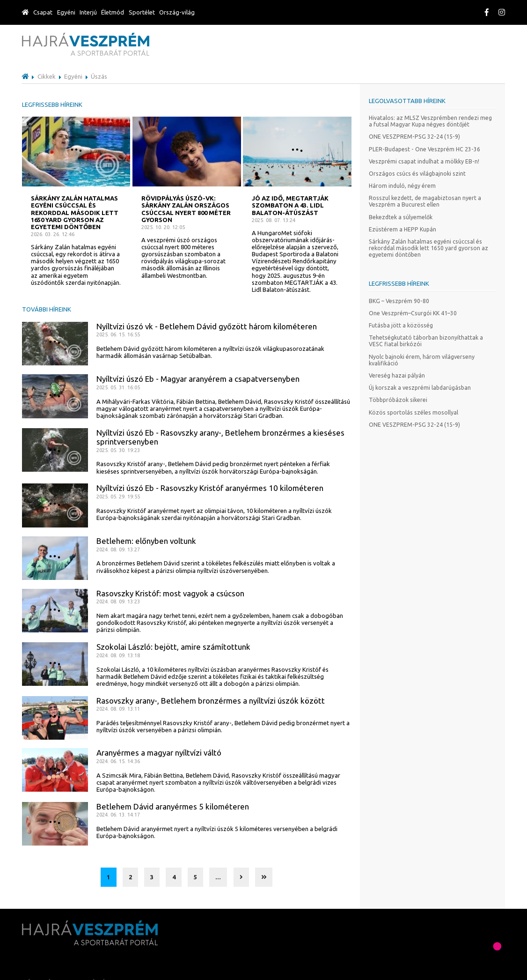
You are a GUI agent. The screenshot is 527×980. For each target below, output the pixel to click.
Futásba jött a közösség (401, 325)
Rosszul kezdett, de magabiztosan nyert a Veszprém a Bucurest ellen (425, 201)
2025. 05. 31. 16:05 (118, 387)
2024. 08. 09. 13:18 (118, 655)
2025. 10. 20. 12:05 (163, 227)
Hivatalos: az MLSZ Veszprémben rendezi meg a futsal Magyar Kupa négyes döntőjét (430, 121)
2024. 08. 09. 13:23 (118, 601)
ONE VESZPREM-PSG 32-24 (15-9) (414, 137)
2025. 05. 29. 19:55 (118, 497)
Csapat (43, 12)
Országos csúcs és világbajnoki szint (417, 174)
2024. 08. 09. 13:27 (118, 549)
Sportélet (142, 12)
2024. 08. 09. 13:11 (118, 709)
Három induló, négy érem (402, 186)
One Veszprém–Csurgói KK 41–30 (413, 313)
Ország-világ (177, 12)
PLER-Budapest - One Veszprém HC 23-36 (425, 149)
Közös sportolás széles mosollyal (414, 412)
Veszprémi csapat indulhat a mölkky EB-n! (424, 161)
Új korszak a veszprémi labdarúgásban (420, 388)
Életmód (113, 12)
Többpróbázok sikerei (398, 400)
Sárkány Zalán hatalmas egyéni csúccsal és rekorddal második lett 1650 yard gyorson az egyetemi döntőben (428, 248)
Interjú (88, 12)
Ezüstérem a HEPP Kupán (403, 229)
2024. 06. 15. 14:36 (118, 761)
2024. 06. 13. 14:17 (118, 815)
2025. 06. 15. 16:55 (118, 334)
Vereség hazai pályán (397, 375)
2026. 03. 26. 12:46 (53, 234)
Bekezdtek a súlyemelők (401, 217)
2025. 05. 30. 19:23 (118, 450)
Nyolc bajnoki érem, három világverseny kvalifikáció (422, 360)
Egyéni (66, 12)
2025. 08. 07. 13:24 (274, 220)
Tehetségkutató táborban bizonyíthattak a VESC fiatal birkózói (426, 341)
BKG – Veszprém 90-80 (399, 301)
